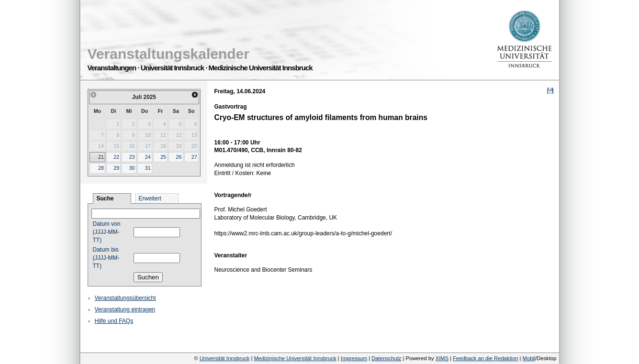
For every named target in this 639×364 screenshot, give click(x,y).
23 (132, 157)
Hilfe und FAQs (114, 321)
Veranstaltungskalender (168, 54)
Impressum (354, 358)
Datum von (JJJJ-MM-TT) (107, 232)
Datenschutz (386, 358)
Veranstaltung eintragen (125, 309)
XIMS (442, 358)
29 (116, 168)
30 (132, 168)
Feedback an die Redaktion (485, 358)
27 (194, 157)
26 (179, 157)
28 (101, 168)
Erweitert (150, 199)
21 (101, 157)
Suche (105, 199)
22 (116, 157)
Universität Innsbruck (224, 358)
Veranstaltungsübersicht (125, 298)
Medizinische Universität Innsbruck (295, 358)
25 (163, 157)
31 (148, 168)
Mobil (529, 358)
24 (148, 157)
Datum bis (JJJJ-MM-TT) (106, 258)
